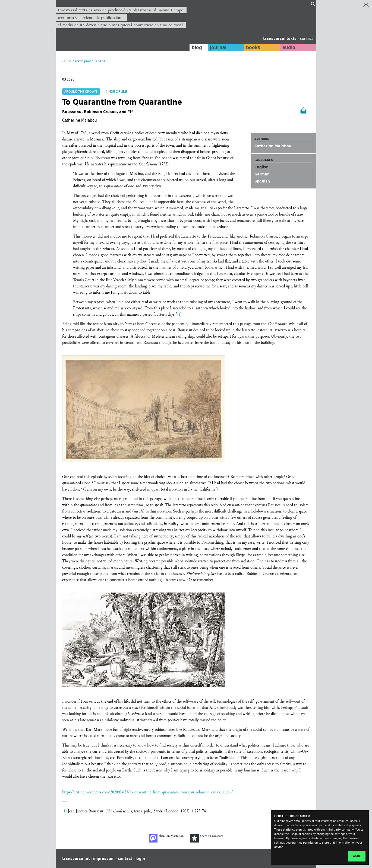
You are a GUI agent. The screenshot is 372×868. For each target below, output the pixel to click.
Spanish (262, 181)
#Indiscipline (116, 92)
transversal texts (280, 39)
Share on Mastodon (166, 838)
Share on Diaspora (207, 838)
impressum (104, 859)
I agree (357, 856)
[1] (179, 314)
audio (289, 47)
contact (307, 38)
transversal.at (76, 859)
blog (196, 47)
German (262, 174)
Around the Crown (81, 92)
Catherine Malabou (273, 146)
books (253, 47)
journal (217, 47)
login (140, 859)
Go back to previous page (86, 61)
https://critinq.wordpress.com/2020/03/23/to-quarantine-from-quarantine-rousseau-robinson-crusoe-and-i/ (147, 792)
